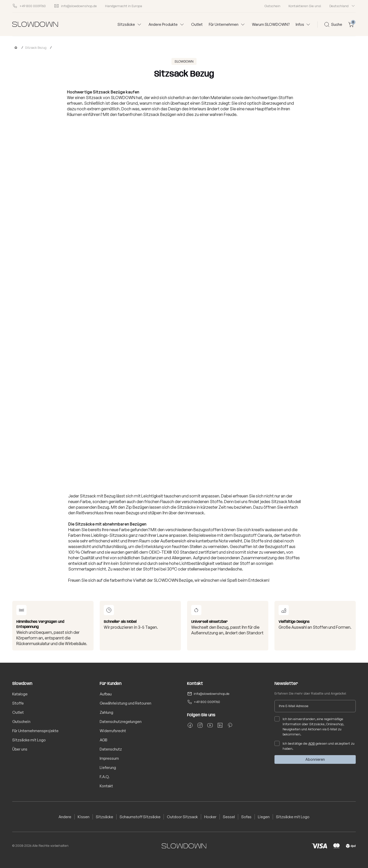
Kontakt (106, 786)
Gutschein (272, 6)
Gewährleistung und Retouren (125, 703)
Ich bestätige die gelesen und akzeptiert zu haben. (314, 746)
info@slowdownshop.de (212, 694)
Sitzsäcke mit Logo (29, 740)
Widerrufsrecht (113, 731)
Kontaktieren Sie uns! (305, 6)
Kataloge (20, 694)
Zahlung (106, 712)
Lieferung (108, 768)
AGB (103, 740)
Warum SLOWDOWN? (271, 24)
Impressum (109, 758)
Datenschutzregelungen (121, 722)
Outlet (197, 24)
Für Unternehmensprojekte (35, 731)
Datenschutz (111, 749)
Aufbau (106, 694)
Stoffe (18, 703)
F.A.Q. (105, 777)
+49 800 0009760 (207, 702)
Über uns (20, 749)
